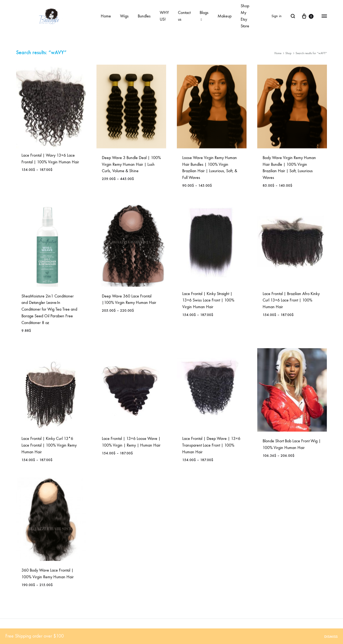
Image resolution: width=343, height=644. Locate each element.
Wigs (124, 16)
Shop (288, 53)
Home (106, 16)
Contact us (184, 16)
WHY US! (164, 16)
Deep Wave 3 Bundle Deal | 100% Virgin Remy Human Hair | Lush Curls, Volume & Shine (131, 164)
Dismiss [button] (331, 637)
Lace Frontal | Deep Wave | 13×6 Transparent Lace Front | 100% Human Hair (211, 445)
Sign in (277, 16)
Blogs (204, 16)
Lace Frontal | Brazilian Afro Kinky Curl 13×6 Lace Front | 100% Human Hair (291, 300)
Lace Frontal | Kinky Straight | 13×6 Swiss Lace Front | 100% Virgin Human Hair (208, 300)
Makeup (225, 16)
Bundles (144, 16)
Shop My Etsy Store (245, 16)
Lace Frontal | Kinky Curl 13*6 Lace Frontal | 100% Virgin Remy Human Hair (49, 445)
